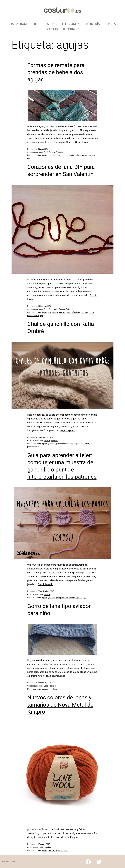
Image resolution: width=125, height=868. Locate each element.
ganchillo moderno (64, 444)
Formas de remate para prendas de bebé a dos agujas (56, 72)
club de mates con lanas (58, 155)
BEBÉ (37, 24)
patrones (91, 155)
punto (30, 158)
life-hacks (76, 312)
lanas (69, 312)
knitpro (60, 850)
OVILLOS (51, 24)
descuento (52, 850)
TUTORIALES (71, 29)
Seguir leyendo (83, 142)
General (52, 152)
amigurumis (53, 312)
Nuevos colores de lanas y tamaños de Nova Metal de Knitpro (60, 705)
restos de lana (33, 315)
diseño (72, 155)
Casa (46, 309)
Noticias (47, 847)
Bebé (46, 152)
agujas (44, 155)
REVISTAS (111, 24)
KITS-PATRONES (19, 24)
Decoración (54, 309)
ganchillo (62, 312)
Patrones (60, 152)
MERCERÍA (93, 24)
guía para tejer (81, 155)
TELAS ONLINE (71, 24)
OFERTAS (52, 29)
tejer (41, 315)
